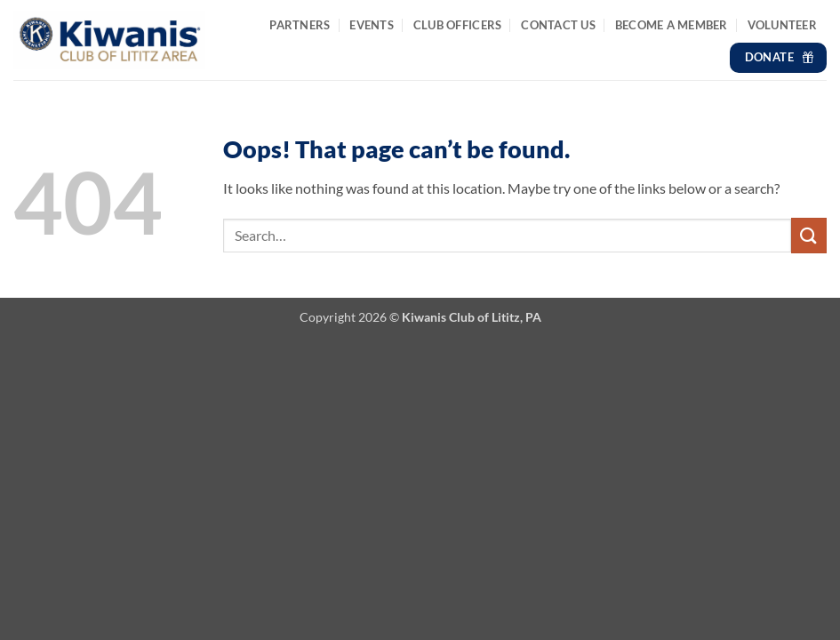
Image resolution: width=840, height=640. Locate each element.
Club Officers (457, 25)
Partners (300, 25)
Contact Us (558, 25)
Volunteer (782, 25)
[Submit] (809, 235)
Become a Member (672, 25)
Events (372, 25)
